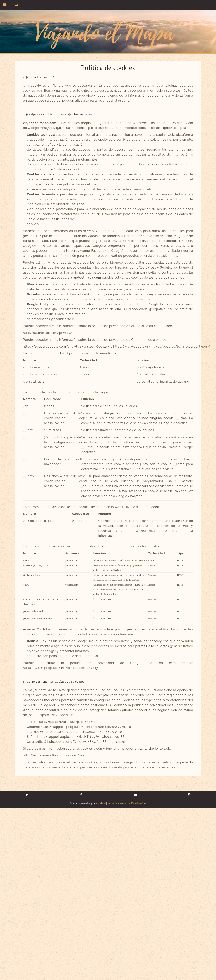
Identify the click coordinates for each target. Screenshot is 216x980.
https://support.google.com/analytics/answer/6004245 (66, 347)
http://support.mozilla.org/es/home (67, 722)
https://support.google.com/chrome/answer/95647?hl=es (86, 727)
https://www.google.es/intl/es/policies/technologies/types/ (161, 347)
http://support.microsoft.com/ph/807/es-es (89, 732)
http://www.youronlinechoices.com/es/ (54, 755)
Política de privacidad (117, 803)
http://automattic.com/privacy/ (48, 333)
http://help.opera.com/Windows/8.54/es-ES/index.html (81, 742)
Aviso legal (100, 803)
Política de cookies (138, 803)
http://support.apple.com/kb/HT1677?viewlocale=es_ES (81, 737)
